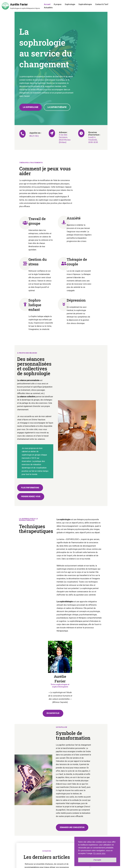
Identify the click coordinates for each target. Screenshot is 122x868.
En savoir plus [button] (99, 853)
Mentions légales (20, 865)
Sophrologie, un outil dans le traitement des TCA (60, 715)
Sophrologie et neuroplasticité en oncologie (20, 715)
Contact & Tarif (103, 4)
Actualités (48, 8)
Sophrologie (70, 4)
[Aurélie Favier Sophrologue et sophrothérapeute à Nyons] (21, 6)
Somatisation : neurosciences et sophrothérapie (94, 715)
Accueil (47, 4)
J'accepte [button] (97, 860)
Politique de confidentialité (37, 865)
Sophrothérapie (86, 4)
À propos (58, 4)
